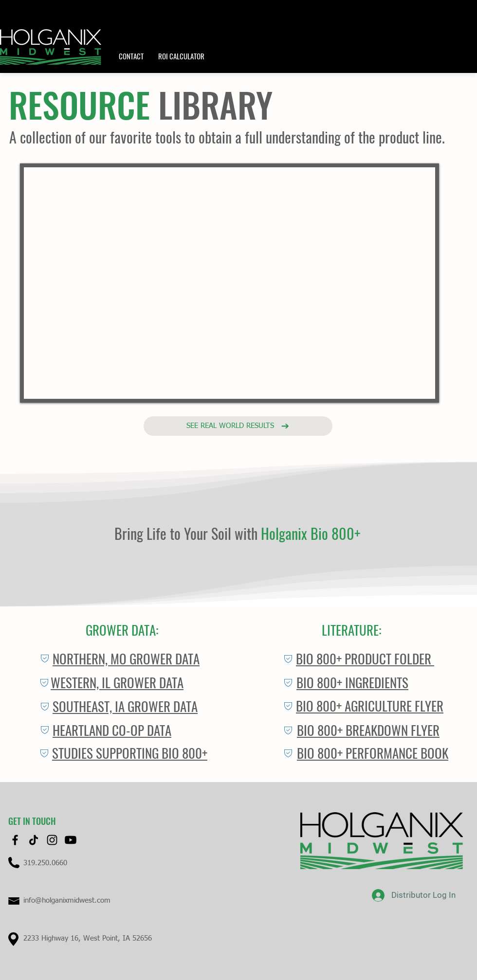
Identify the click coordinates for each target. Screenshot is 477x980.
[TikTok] (34, 840)
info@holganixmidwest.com (67, 900)
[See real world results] (238, 426)
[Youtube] (71, 840)
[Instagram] (52, 840)
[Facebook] (15, 840)
